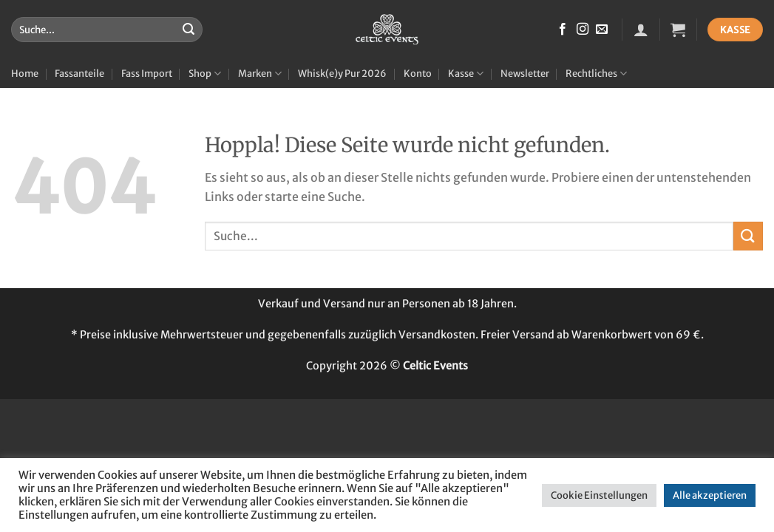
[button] (641, 30)
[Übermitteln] (189, 30)
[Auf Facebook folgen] (563, 30)
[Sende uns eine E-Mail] (602, 30)
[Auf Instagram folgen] (583, 30)
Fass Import (147, 73)
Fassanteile (79, 73)
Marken (260, 74)
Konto (418, 73)
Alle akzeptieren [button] (710, 495)
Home (25, 73)
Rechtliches (596, 74)
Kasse (466, 74)
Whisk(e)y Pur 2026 (342, 73)
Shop (205, 74)
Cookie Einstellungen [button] (599, 495)
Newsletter (525, 73)
